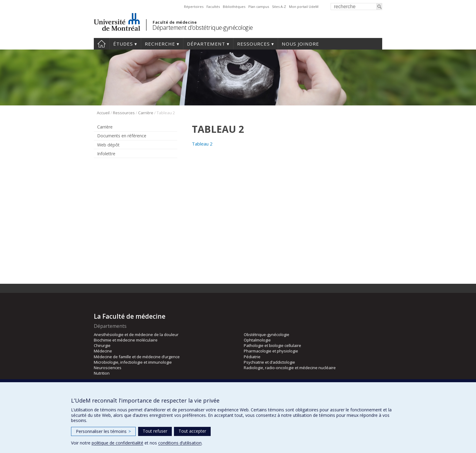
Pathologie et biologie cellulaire (272, 345)
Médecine (103, 351)
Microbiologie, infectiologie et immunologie (133, 362)
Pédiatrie (252, 357)
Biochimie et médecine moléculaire (126, 340)
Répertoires (194, 7)
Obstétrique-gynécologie (267, 335)
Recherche (160, 44)
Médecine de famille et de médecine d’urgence (137, 357)
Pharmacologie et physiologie (271, 351)
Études (123, 44)
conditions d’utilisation (180, 443)
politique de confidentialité (117, 443)
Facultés (213, 7)
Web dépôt (108, 145)
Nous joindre (300, 44)
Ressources (253, 44)
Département (206, 44)
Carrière (146, 113)
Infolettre (106, 154)
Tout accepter (192, 431)
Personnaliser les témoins (103, 431)
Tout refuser (155, 431)
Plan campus (259, 7)
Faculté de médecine (175, 22)
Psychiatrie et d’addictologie (269, 362)
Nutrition (102, 373)
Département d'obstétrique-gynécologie (203, 27)
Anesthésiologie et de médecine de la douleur (136, 335)
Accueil (102, 44)
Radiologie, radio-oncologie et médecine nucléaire (290, 368)
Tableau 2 (202, 144)
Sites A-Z (279, 7)
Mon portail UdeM (304, 7)
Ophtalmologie (257, 340)
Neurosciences (108, 368)
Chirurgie (102, 345)
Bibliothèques (234, 7)
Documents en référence (122, 136)
